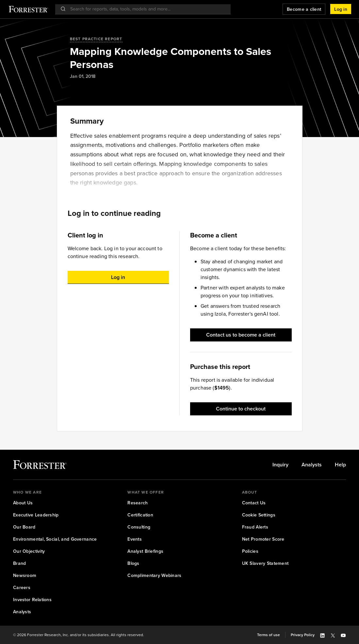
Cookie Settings (259, 515)
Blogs (133, 563)
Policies (250, 551)
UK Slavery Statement (265, 563)
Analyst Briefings (145, 551)
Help (340, 465)
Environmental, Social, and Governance (55, 539)
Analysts (312, 465)
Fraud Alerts (255, 527)
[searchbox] (146, 9)
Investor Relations (32, 600)
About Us (23, 503)
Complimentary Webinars (154, 575)
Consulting (139, 527)
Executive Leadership (36, 515)
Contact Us (254, 503)
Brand (19, 563)
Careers (22, 588)
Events (135, 539)
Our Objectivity (29, 551)
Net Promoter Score (263, 539)
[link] (280, 465)
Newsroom (25, 575)
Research (138, 503)
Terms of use (269, 635)
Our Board (24, 527)
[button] (341, 9)
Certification (140, 515)
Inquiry (280, 465)
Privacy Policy (303, 635)
